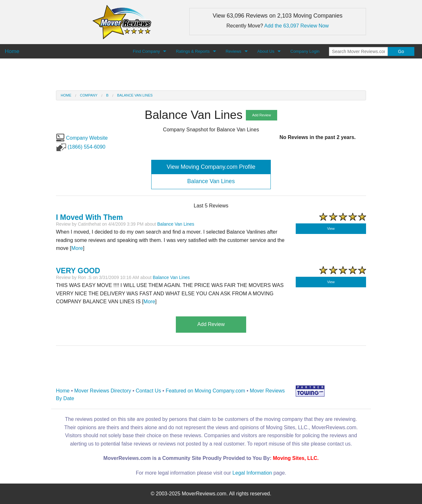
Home (66, 95)
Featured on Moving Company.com (205, 391)
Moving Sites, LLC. (296, 458)
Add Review (262, 115)
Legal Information (252, 473)
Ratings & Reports (193, 51)
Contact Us (148, 391)
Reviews (234, 51)
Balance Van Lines (135, 95)
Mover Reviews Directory (103, 391)
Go (401, 51)
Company (89, 95)
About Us (266, 51)
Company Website (82, 138)
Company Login (305, 51)
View (331, 229)
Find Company (147, 51)
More (77, 248)
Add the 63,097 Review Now (297, 26)
